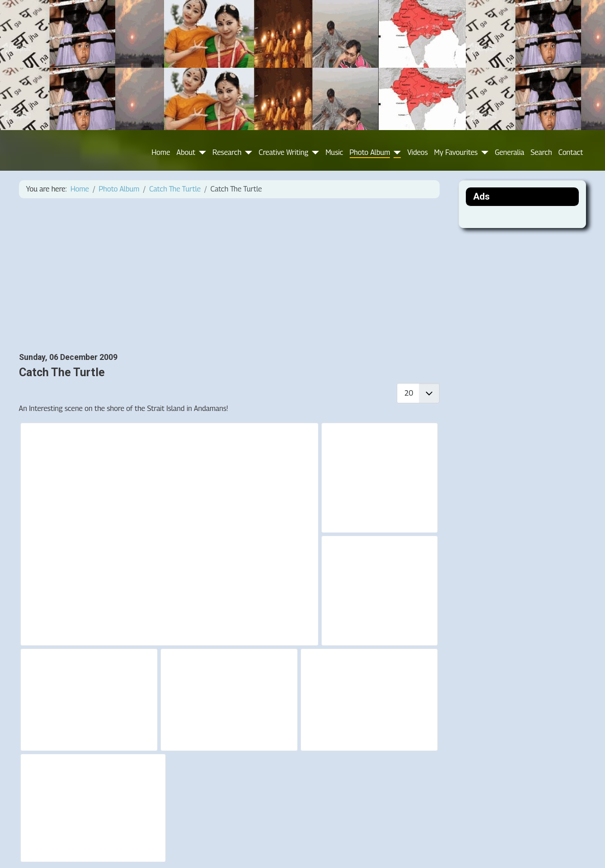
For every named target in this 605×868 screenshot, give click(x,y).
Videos (417, 152)
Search (541, 152)
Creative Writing (283, 152)
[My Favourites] (483, 153)
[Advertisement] (229, 275)
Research (227, 152)
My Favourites (456, 152)
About (186, 152)
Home (161, 152)
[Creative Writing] (314, 153)
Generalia (509, 152)
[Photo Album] (395, 153)
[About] (201, 153)
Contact (571, 152)
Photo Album (370, 152)
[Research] (247, 153)
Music (334, 152)
